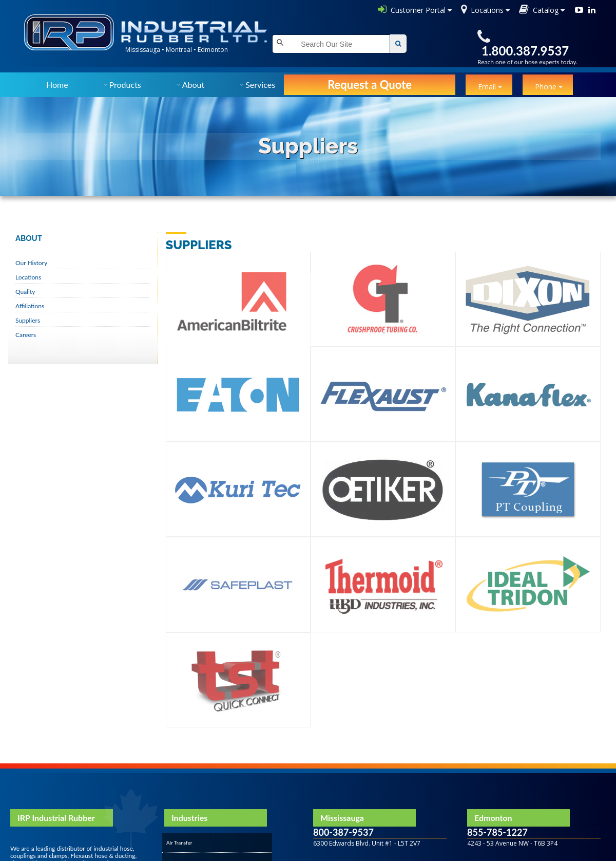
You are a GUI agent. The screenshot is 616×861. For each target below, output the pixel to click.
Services (260, 85)
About (194, 85)
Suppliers (28, 320)
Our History (31, 263)
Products (125, 85)
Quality (25, 292)
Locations (28, 277)
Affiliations (30, 306)
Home (57, 85)
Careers (26, 335)
